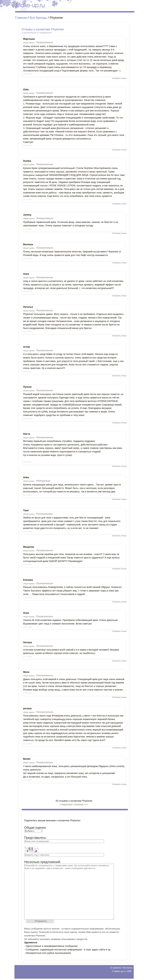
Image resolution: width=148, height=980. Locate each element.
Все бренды (38, 18)
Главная (21, 18)
